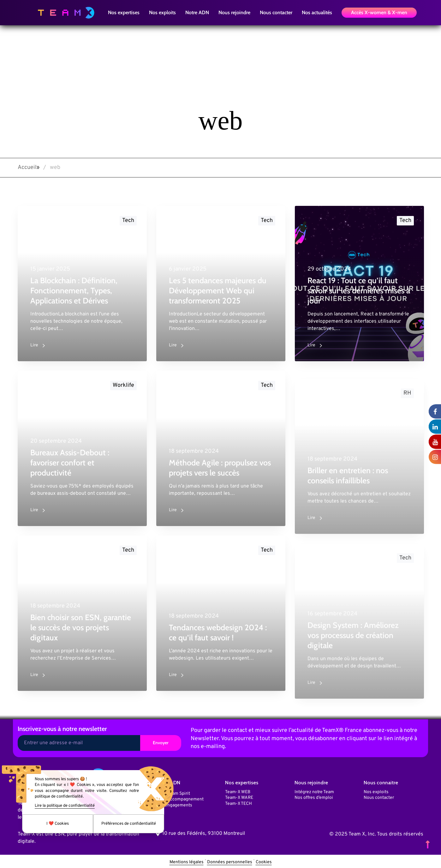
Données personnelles (230, 862)
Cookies (264, 862)
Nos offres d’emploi (314, 798)
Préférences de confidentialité (129, 824)
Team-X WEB (238, 792)
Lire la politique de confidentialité (65, 806)
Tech (128, 221)
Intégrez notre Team (314, 792)
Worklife (123, 391)
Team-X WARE (239, 798)
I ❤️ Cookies (58, 824)
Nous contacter (379, 798)
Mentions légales (187, 862)
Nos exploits (376, 792)
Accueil (27, 168)
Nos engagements (174, 805)
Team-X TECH (238, 804)
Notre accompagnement (180, 799)
